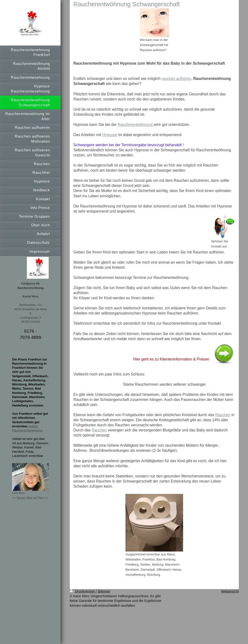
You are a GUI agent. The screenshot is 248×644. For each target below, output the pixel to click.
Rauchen (223, 415)
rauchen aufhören (176, 79)
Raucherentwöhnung (136, 125)
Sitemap (104, 591)
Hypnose (110, 135)
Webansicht (230, 591)
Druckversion (83, 591)
